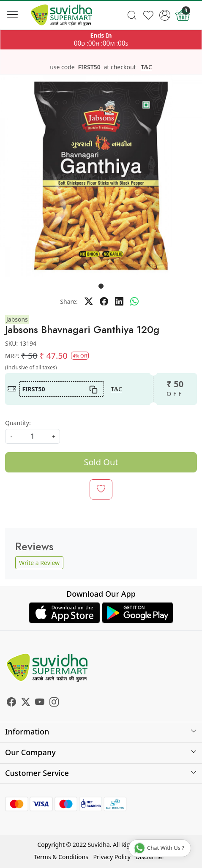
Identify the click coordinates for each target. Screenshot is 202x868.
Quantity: (18, 423)
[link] (132, 15)
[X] (26, 703)
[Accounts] (165, 15)
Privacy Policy (112, 857)
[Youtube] (40, 703)
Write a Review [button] (39, 563)
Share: (69, 302)
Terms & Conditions (61, 857)
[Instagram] (54, 703)
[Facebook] (11, 703)
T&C (146, 67)
